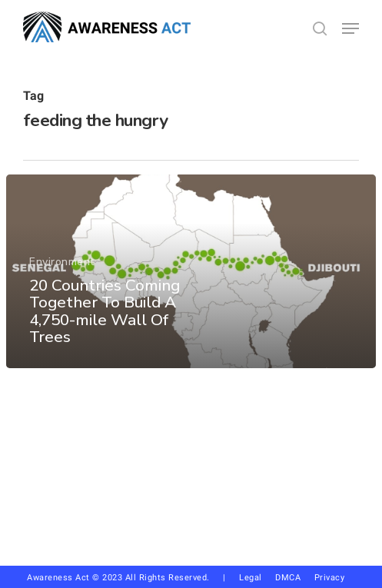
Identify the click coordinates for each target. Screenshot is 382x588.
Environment (62, 262)
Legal (251, 578)
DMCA (288, 578)
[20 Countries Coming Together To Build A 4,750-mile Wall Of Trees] (191, 271)
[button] (350, 28)
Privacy (335, 578)
